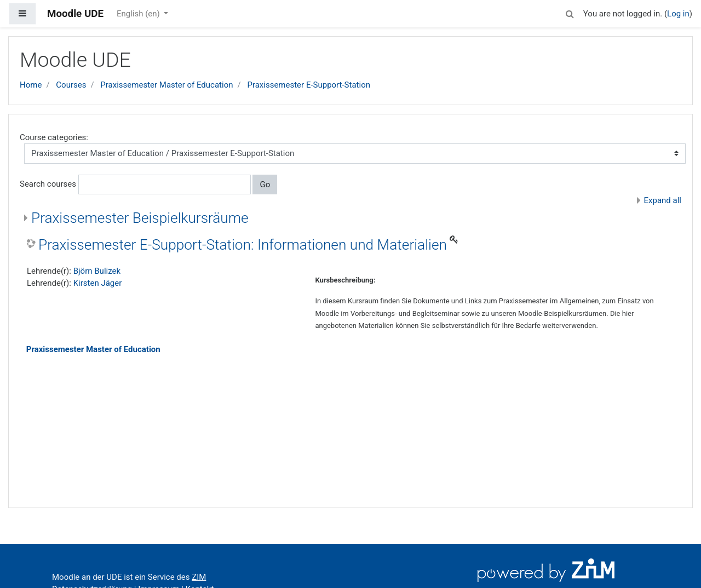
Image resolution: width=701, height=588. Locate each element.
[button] (570, 12)
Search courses (48, 184)
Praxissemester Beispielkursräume (140, 218)
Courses (71, 85)
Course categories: (54, 137)
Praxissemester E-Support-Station (309, 85)
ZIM (199, 577)
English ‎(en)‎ (139, 14)
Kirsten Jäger (98, 283)
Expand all (663, 200)
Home (31, 85)
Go (265, 185)
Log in (678, 14)
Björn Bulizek (97, 271)
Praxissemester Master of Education (166, 85)
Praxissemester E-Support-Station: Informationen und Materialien (243, 245)
